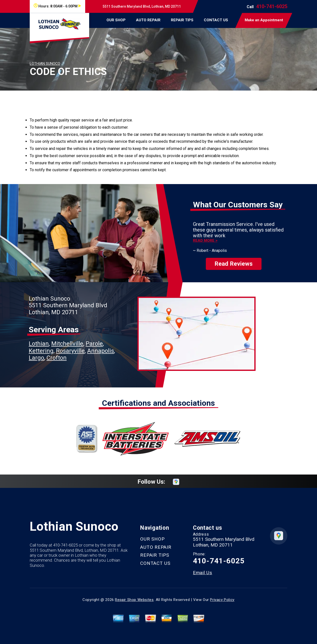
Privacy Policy (222, 595)
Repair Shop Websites (134, 595)
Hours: (57, 6)
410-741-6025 (272, 6)
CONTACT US (216, 20)
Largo (36, 353)
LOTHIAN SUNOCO (45, 64)
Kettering (41, 346)
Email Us (203, 568)
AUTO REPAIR (148, 20)
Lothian (39, 339)
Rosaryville (70, 346)
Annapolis (101, 346)
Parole (94, 339)
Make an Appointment (264, 20)
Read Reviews (234, 260)
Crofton (57, 353)
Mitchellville (67, 339)
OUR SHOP (116, 20)
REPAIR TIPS (182, 20)
